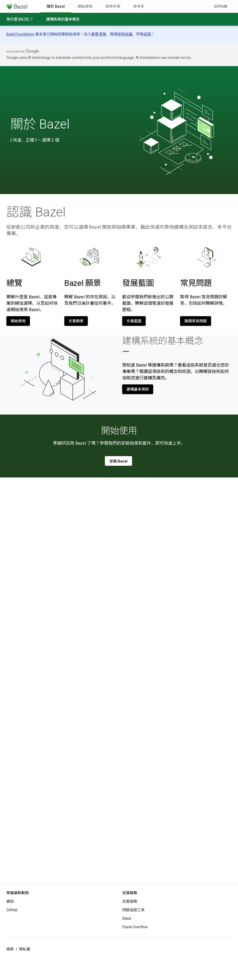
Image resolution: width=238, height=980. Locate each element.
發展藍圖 (138, 283)
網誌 (10, 901)
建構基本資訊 (138, 389)
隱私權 (25, 949)
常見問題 (196, 283)
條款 (10, 949)
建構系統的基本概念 (63, 19)
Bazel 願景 (83, 283)
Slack (127, 918)
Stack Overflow (135, 927)
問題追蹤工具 (133, 910)
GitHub (221, 6)
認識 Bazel (36, 212)
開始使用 (85, 6)
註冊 (147, 34)
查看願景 (76, 321)
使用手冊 (113, 6)
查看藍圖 (134, 321)
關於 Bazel (40, 124)
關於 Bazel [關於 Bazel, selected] (56, 6)
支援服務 (130, 901)
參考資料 (141, 6)
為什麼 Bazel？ (20, 19)
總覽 (14, 283)
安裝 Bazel (118, 461)
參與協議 (125, 34)
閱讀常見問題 (196, 321)
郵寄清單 (99, 34)
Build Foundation (20, 34)
